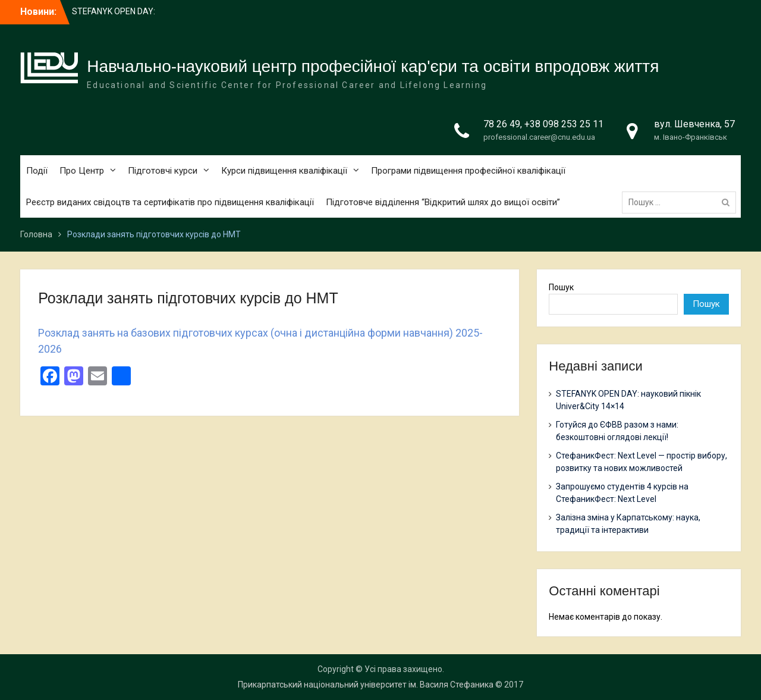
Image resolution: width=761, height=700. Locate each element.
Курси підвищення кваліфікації (284, 171)
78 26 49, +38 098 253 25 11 (543, 124)
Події (37, 171)
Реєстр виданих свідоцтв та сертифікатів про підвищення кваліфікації (170, 202)
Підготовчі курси (163, 171)
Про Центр (82, 171)
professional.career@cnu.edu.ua (539, 137)
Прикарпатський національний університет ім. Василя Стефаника (366, 685)
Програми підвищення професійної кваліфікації (468, 171)
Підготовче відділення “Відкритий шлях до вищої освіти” (443, 202)
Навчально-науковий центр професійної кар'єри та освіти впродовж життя (373, 66)
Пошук (561, 287)
